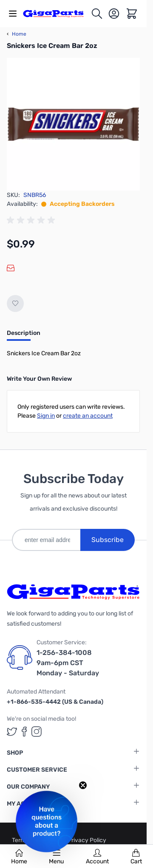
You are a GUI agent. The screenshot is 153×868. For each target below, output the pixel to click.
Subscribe (108, 540)
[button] (47, 822)
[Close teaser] (83, 785)
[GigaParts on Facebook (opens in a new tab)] (24, 732)
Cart (136, 857)
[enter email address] (46, 540)
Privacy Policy (87, 840)
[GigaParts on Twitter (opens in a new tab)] (12, 732)
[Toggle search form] (97, 14)
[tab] (24, 336)
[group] (32, 220)
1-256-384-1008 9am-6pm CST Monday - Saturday (68, 663)
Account (97, 857)
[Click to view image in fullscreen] (73, 124)
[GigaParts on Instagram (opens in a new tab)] (37, 732)
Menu (56, 857)
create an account (88, 416)
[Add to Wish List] (15, 303)
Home (19, 857)
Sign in (46, 416)
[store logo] (57, 13)
